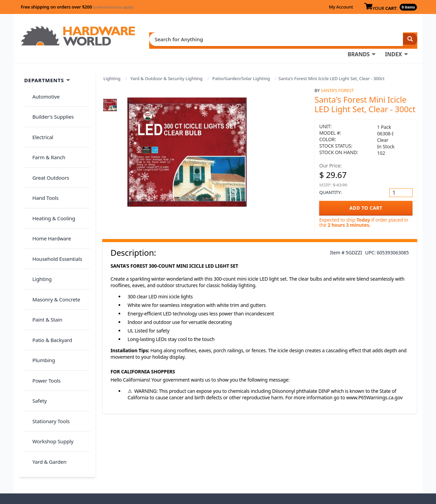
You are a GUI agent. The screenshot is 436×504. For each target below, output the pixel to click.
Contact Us (227, 457)
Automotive (42, 80)
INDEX (250, 38)
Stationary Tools (47, 296)
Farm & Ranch (45, 120)
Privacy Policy (369, 447)
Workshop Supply (49, 309)
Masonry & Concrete (52, 215)
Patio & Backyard (48, 242)
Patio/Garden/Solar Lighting (241, 65)
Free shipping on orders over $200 (77, 7)
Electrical (39, 107)
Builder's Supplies (49, 93)
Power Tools (42, 269)
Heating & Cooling (50, 161)
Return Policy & (332, 447)
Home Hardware (48, 174)
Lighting (112, 65)
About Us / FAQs (333, 438)
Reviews (323, 457)
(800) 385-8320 (230, 466)
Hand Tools (41, 147)
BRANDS (215, 38)
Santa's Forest (337, 77)
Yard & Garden (45, 323)
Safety (35, 282)
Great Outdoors (47, 134)
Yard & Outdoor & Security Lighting (166, 65)
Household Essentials (53, 188)
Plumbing (40, 255)
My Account (341, 7)
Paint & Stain (43, 228)
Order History (230, 438)
